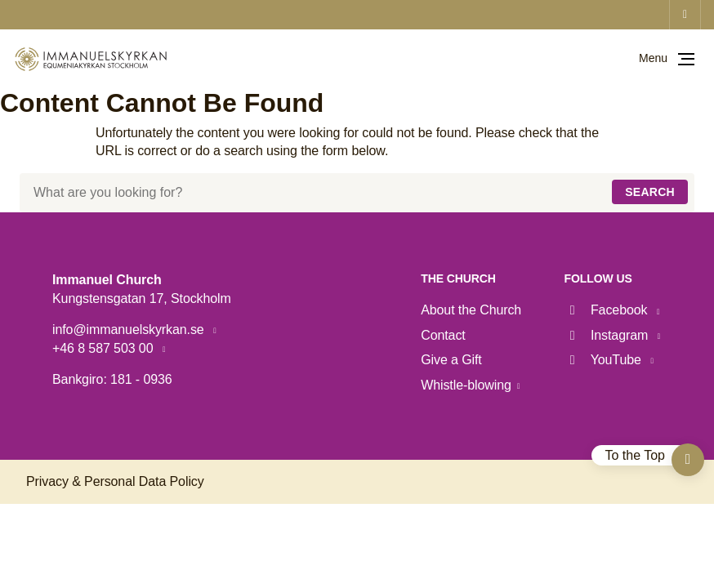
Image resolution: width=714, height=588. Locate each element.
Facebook (608, 310)
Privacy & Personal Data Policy (115, 481)
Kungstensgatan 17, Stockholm (142, 298)
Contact (443, 335)
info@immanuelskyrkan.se (130, 330)
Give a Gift (451, 360)
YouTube (605, 360)
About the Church (471, 310)
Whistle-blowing (466, 385)
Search (650, 192)
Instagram (608, 335)
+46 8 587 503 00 (105, 348)
